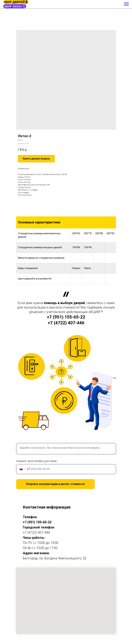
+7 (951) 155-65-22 (66, 317)
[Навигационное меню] (126, 4)
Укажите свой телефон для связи (36, 461)
